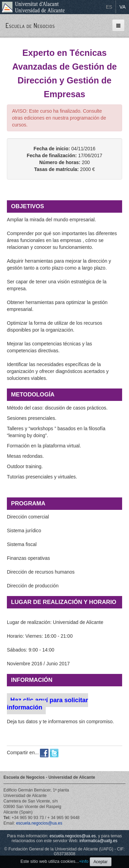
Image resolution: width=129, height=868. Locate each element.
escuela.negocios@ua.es (39, 823)
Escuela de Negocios (30, 26)
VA (122, 7)
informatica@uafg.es (98, 841)
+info (84, 861)
